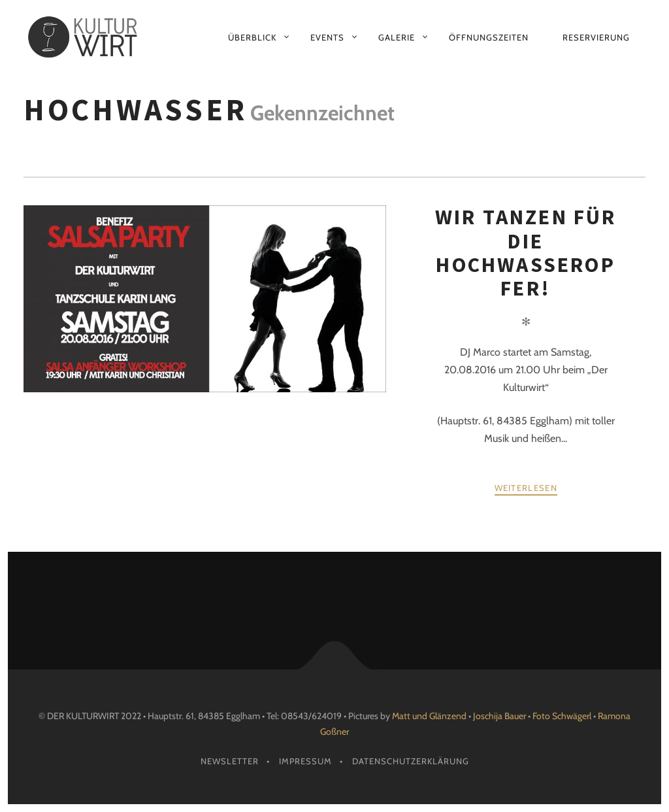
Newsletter (230, 761)
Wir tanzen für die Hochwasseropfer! (526, 253)
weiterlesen (526, 488)
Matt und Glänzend (429, 716)
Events (327, 37)
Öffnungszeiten (489, 37)
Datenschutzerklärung (411, 761)
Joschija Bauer (500, 716)
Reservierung (596, 37)
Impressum (305, 761)
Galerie (397, 37)
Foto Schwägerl (562, 716)
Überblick (252, 37)
